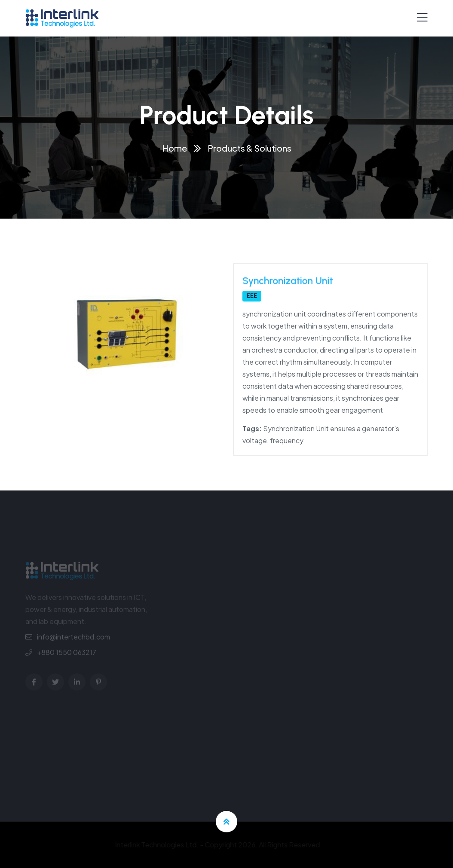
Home (174, 148)
